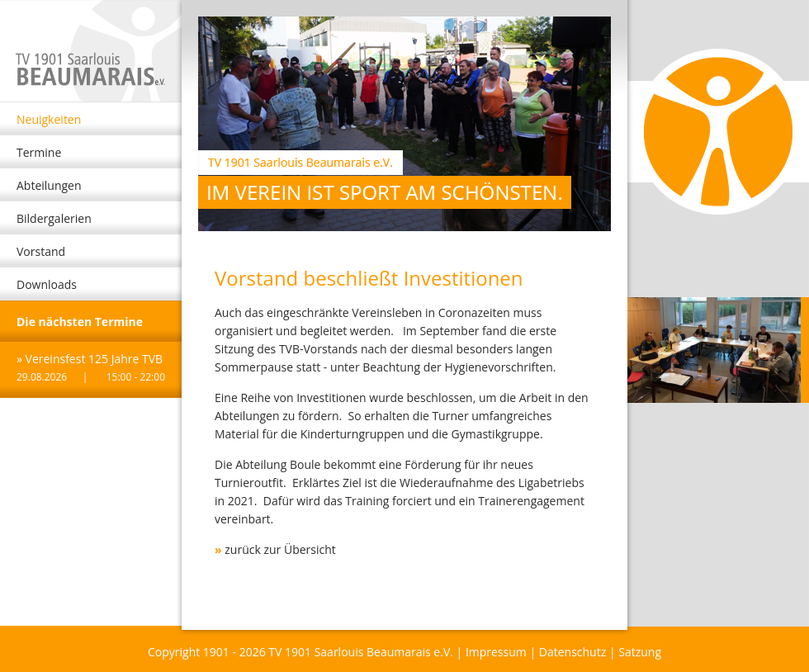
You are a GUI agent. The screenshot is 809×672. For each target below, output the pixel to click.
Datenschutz (572, 652)
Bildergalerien (54, 218)
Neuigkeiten (49, 119)
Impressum (496, 652)
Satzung (640, 652)
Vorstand (41, 251)
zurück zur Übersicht (280, 549)
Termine (39, 152)
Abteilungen (49, 185)
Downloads (47, 284)
